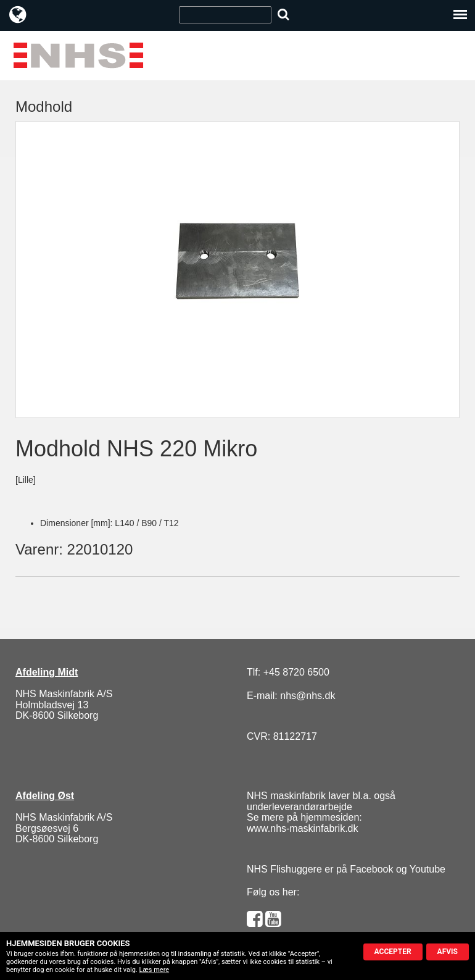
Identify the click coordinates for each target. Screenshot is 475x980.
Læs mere (155, 970)
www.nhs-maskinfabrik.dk (303, 828)
